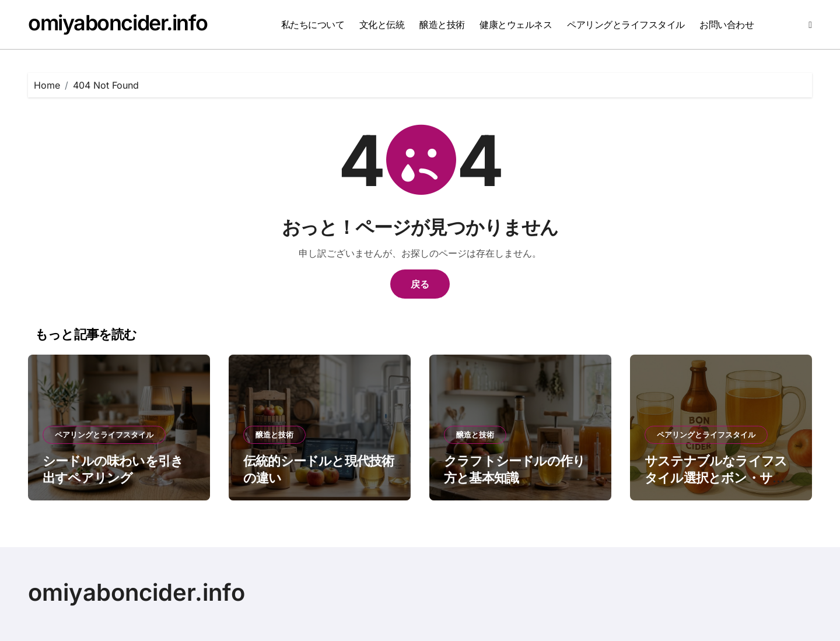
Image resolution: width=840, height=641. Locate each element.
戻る (420, 284)
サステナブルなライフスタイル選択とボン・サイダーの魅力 (716, 477)
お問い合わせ (727, 24)
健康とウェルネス (516, 24)
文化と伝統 (382, 24)
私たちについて (313, 24)
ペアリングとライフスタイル (626, 24)
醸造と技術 (442, 24)
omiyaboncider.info (118, 23)
